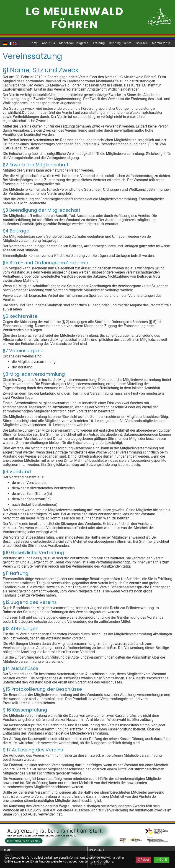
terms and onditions (99, 861)
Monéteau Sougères (74, 43)
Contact (99, 850)
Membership (161, 43)
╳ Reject (143, 860)
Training (99, 43)
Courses (142, 43)
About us (48, 43)
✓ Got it (161, 860)
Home (34, 43)
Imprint (8, 850)
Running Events (120, 43)
